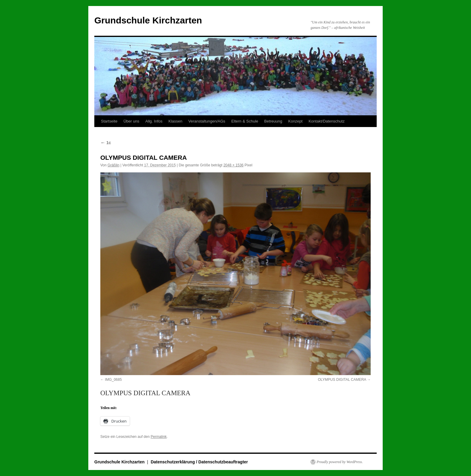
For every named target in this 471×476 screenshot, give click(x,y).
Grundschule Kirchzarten (148, 20)
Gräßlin (113, 165)
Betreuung (273, 121)
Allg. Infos (154, 121)
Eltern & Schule (245, 121)
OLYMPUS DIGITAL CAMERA (342, 380)
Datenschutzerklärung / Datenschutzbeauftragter (199, 462)
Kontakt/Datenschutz (327, 121)
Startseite (109, 121)
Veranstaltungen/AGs (207, 121)
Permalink (158, 437)
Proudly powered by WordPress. (340, 462)
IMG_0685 (113, 380)
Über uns (131, 121)
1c (106, 143)
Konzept (295, 121)
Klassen (175, 121)
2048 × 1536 (234, 165)
